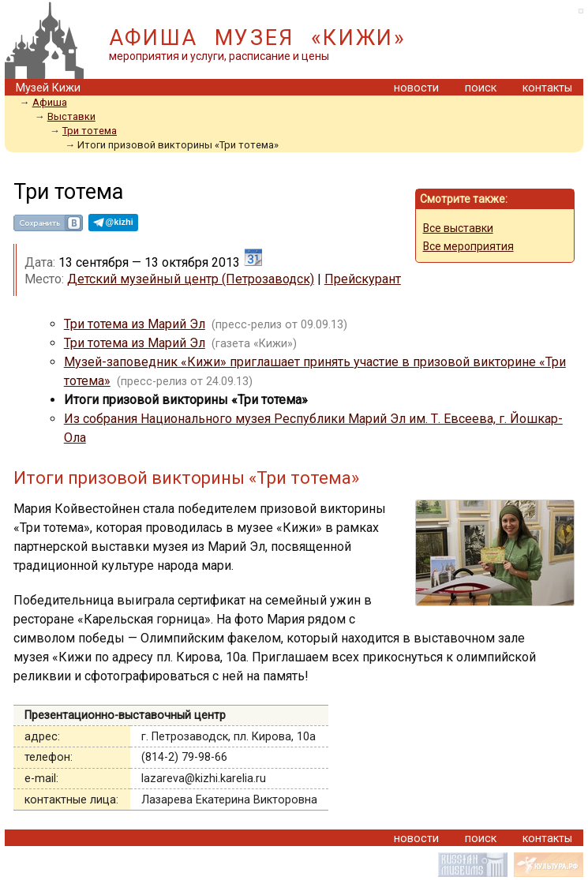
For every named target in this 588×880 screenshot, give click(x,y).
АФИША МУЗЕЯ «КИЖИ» (258, 38)
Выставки (71, 116)
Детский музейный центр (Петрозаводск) (191, 279)
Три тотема (90, 131)
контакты (547, 88)
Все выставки (458, 228)
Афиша (50, 102)
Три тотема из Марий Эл (135, 324)
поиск (481, 88)
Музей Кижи (48, 88)
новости (416, 88)
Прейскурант (363, 279)
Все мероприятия (468, 246)
